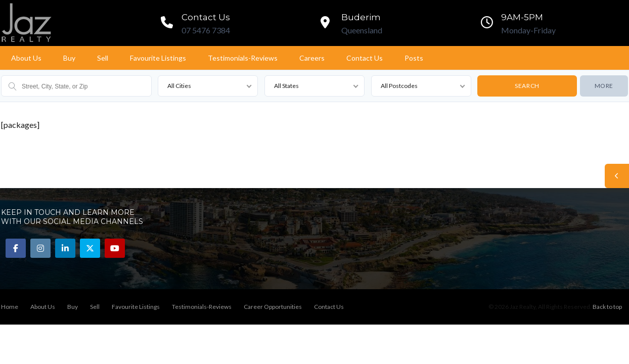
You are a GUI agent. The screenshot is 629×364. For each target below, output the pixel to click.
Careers (312, 58)
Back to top (607, 307)
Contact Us (365, 58)
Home (10, 307)
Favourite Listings (158, 58)
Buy (69, 58)
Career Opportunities (273, 307)
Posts (414, 58)
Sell (103, 58)
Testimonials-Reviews (243, 58)
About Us (26, 58)
